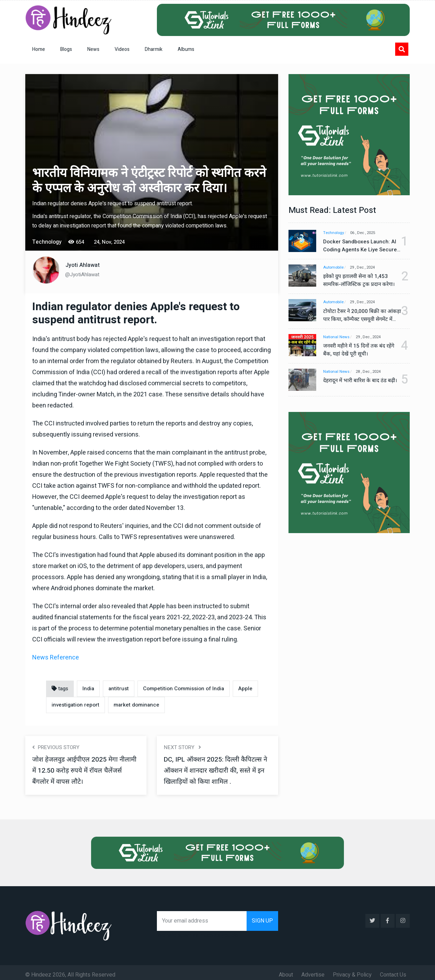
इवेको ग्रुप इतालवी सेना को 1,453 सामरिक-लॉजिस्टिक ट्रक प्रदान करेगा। (357, 281)
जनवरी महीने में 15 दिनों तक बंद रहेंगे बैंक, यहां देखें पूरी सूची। (356, 351)
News (93, 49)
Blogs (66, 49)
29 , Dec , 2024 (368, 268)
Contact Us (393, 970)
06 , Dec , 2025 (368, 233)
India (88, 689)
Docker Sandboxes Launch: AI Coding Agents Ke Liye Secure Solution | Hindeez (357, 246)
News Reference (56, 658)
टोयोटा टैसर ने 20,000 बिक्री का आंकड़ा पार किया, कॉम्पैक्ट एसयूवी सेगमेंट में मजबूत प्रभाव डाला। (358, 316)
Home (39, 49)
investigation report (76, 705)
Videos (122, 49)
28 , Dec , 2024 (373, 373)
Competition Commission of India (184, 689)
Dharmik (154, 49)
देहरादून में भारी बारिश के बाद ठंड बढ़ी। (357, 386)
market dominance (136, 705)
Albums (186, 49)
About (286, 970)
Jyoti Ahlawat (83, 265)
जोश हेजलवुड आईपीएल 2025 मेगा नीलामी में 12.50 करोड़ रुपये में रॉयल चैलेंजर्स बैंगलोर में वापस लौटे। (79, 770)
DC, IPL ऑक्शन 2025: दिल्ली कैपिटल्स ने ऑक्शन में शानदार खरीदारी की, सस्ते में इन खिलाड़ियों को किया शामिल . (215, 770)
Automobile (334, 268)
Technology (334, 233)
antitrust (119, 689)
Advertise (313, 970)
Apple (245, 689)
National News (337, 338)
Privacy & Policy (352, 970)
